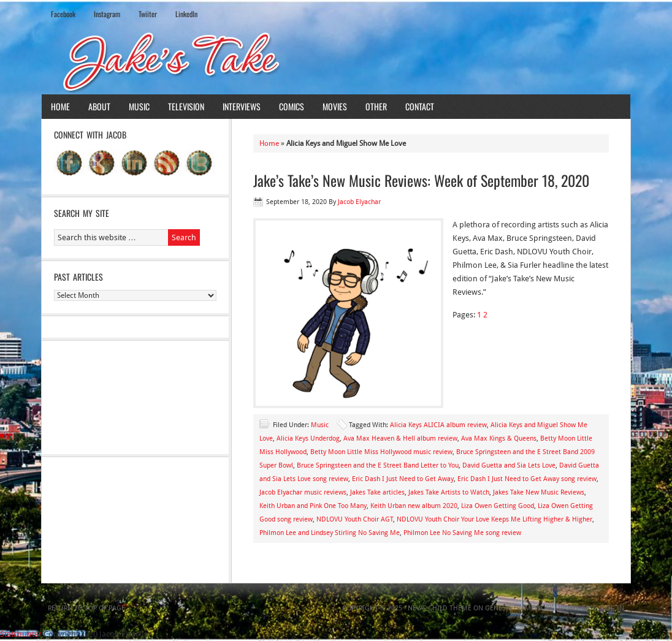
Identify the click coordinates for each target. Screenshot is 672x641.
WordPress (578, 608)
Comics (292, 106)
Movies (335, 106)
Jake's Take (336, 61)
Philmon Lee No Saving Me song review (462, 533)
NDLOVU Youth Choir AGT (355, 519)
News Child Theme (440, 608)
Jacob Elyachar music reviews (303, 492)
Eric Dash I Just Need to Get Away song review (527, 479)
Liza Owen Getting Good (498, 506)
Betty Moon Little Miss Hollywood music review (381, 452)
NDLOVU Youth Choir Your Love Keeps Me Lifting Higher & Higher (494, 519)
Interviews (242, 106)
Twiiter (148, 14)
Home (60, 106)
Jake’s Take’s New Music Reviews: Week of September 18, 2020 (421, 180)
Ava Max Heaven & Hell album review (400, 438)
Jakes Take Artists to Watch (449, 492)
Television (186, 106)
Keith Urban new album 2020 (414, 506)
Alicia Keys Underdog (308, 438)
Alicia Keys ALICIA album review (438, 425)
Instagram (107, 14)
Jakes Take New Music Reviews (539, 492)
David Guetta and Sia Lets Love (509, 465)
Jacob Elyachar (359, 202)
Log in (613, 608)
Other (376, 106)
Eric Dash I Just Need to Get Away (403, 479)
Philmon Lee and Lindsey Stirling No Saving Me (330, 533)
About (99, 106)
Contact (420, 106)
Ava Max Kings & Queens (499, 438)
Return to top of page (86, 608)
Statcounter (21, 634)
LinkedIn (186, 14)
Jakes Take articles (377, 492)
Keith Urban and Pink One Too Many (313, 506)
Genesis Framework (519, 608)
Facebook (63, 14)
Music (139, 106)
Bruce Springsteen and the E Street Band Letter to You (378, 465)
